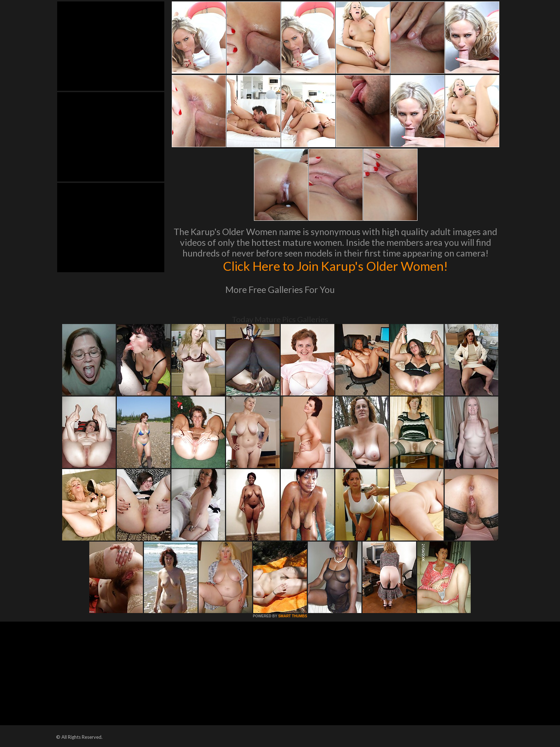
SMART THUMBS (293, 616)
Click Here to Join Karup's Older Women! (335, 266)
